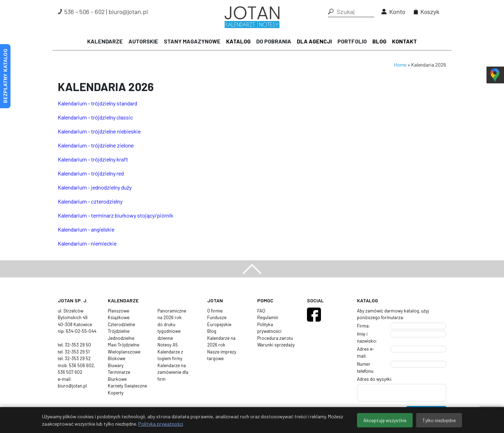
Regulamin (268, 317)
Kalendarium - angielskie (86, 229)
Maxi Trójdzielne (124, 345)
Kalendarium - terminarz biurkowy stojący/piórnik (115, 215)
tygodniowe (169, 331)
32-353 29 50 (78, 345)
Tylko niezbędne (439, 420)
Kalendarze (105, 41)
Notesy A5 (168, 345)
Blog (379, 41)
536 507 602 (70, 372)
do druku (166, 324)
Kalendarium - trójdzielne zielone (96, 145)
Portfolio (352, 41)
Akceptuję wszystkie (385, 420)
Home (400, 65)
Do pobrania (274, 41)
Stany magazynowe (192, 41)
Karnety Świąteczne (127, 386)
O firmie (215, 311)
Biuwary (116, 365)
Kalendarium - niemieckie (87, 243)
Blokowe (117, 358)
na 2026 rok (170, 317)
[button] (331, 12)
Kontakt (404, 41)
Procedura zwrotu (275, 338)
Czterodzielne (121, 324)
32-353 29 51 (77, 352)
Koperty (116, 393)
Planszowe (118, 311)
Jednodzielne (121, 338)
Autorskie (143, 41)
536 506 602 (81, 365)
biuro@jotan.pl (128, 12)
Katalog (238, 41)
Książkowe (119, 317)
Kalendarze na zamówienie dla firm (173, 372)
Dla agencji (314, 41)
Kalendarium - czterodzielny (90, 201)
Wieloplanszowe (124, 352)
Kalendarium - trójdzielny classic (95, 117)
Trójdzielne (119, 331)
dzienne (165, 338)
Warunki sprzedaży (276, 345)
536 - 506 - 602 (85, 12)
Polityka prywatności (161, 424)
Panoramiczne (172, 311)
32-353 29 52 (78, 358)
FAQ (261, 311)
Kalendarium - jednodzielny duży (95, 187)
